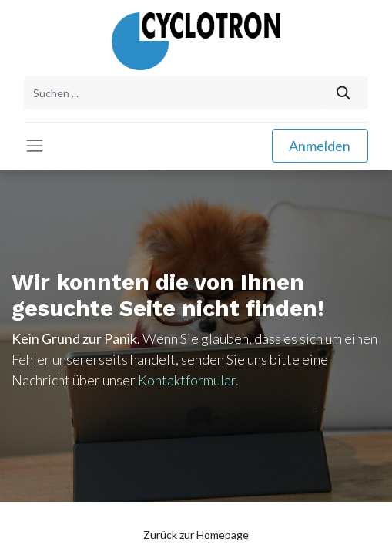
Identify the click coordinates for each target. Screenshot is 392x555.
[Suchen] (344, 93)
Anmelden (320, 146)
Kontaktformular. (188, 380)
